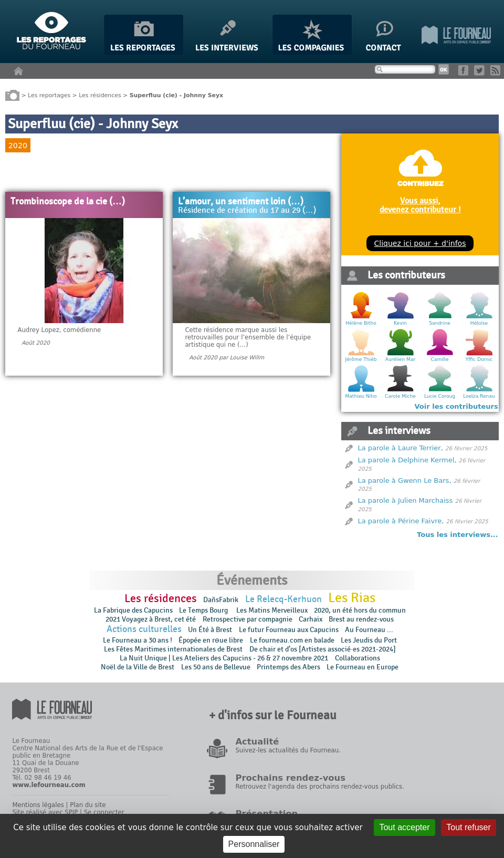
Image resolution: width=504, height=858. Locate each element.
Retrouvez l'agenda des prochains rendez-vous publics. (319, 787)
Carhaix (311, 619)
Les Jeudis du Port (369, 640)
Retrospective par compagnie (248, 619)
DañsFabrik (221, 600)
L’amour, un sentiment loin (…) (241, 202)
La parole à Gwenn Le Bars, (405, 480)
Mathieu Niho (361, 396)
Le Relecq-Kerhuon (283, 599)
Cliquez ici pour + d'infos (420, 243)
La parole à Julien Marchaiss (406, 500)
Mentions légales (38, 805)
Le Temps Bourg (204, 610)
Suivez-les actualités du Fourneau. (288, 750)
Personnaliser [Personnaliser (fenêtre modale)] (254, 844)
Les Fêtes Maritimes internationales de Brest (173, 649)
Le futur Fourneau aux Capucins (289, 630)
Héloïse (479, 323)
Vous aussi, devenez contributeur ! (420, 205)
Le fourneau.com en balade (292, 640)
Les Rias (352, 598)
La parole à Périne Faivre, (401, 521)
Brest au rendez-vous (361, 619)
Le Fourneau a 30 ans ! (138, 640)
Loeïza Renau (479, 396)
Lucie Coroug (440, 396)
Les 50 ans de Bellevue (216, 667)
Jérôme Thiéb (361, 359)
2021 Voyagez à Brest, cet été (151, 619)
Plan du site (88, 805)
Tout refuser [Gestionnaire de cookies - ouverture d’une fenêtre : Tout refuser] (468, 827)
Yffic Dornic (479, 359)
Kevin (400, 323)
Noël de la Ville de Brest (138, 667)
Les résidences (100, 95)
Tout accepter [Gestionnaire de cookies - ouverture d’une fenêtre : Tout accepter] (404, 827)
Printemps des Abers (288, 667)
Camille (440, 359)
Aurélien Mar (401, 359)
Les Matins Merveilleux (272, 610)
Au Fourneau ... (369, 630)
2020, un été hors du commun (360, 610)
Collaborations (358, 658)
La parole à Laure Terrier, (401, 448)
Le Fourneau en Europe (363, 667)
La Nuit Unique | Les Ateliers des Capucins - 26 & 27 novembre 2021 (224, 658)
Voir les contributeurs (456, 406)
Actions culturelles (144, 629)
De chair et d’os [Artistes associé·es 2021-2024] (323, 649)
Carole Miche (400, 396)
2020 (18, 146)
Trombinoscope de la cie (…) (68, 202)
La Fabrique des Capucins (133, 610)
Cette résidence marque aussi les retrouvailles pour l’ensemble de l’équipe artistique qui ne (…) (248, 337)
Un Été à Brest (210, 630)
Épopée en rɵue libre (211, 640)
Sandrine (440, 323)
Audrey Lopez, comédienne (59, 330)
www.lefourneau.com (49, 785)
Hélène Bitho (361, 323)
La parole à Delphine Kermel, (407, 460)
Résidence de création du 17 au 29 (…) (247, 211)
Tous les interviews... (458, 535)
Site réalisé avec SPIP (45, 812)
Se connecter (104, 812)
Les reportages (49, 95)
